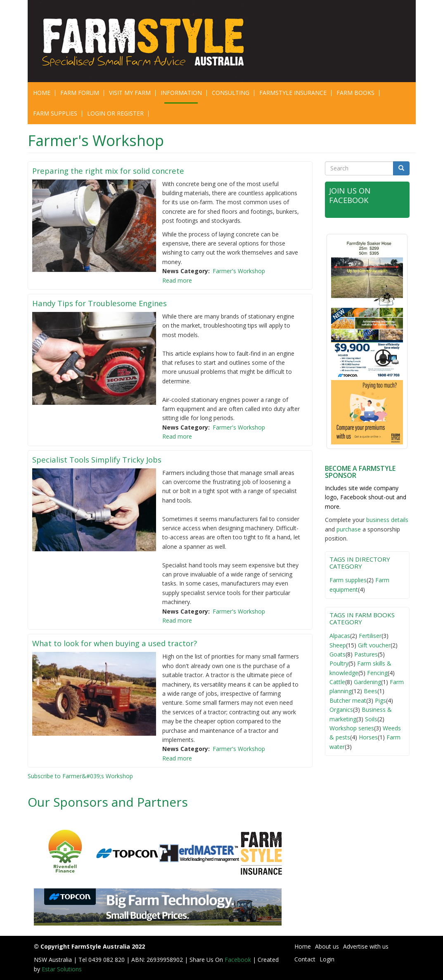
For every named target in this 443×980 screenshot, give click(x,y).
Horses (368, 737)
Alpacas (340, 636)
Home (42, 93)
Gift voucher (374, 645)
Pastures (366, 654)
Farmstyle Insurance (293, 93)
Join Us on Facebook (353, 195)
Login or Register (115, 113)
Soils (371, 719)
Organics (341, 710)
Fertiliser (370, 636)
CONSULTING (231, 93)
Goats (338, 654)
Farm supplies (348, 580)
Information (181, 93)
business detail (386, 520)
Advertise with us (366, 946)
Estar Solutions (62, 969)
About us (327, 946)
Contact (305, 959)
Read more (177, 280)
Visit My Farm (130, 93)
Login (327, 959)
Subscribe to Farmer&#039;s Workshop (80, 776)
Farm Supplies (55, 113)
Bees (371, 691)
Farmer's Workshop (239, 271)
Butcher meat (348, 700)
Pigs (380, 700)
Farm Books (355, 93)
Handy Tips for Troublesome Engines (108, 303)
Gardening (367, 682)
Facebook (239, 960)
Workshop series (352, 728)
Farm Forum (80, 93)
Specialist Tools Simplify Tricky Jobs (105, 459)
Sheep (338, 645)
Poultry (339, 663)
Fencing (377, 673)
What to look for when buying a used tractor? (124, 643)
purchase (349, 529)
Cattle (337, 682)
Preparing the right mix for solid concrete (117, 170)
